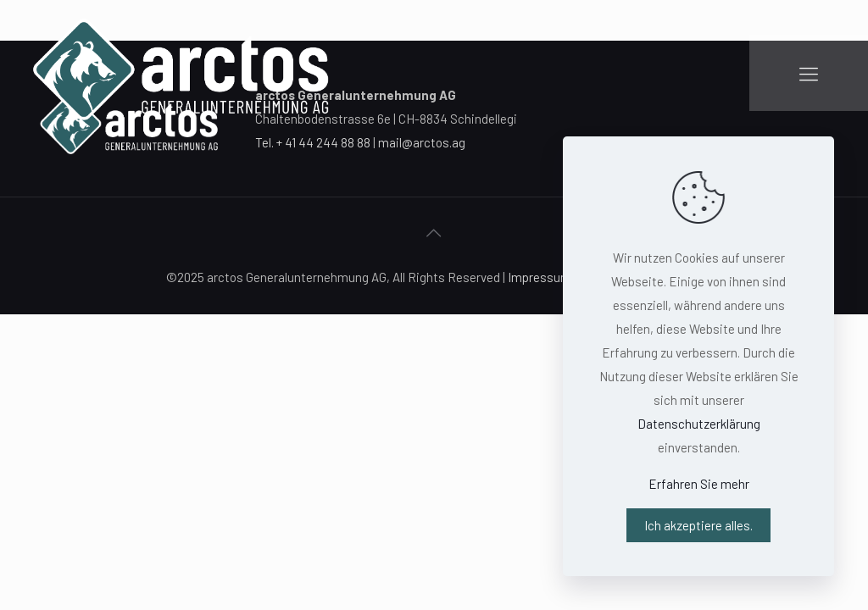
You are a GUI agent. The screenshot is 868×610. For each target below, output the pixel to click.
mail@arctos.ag (422, 142)
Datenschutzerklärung (699, 424)
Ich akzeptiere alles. (698, 525)
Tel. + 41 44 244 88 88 (313, 142)
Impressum (540, 277)
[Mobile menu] (809, 73)
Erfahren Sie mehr (699, 484)
